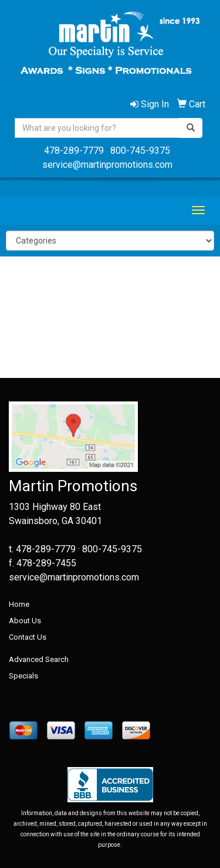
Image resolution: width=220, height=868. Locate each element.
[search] (191, 128)
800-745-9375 (140, 151)
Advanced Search (39, 659)
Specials (23, 676)
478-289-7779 (74, 151)
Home (19, 604)
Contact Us (28, 637)
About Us (25, 621)
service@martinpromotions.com (107, 165)
